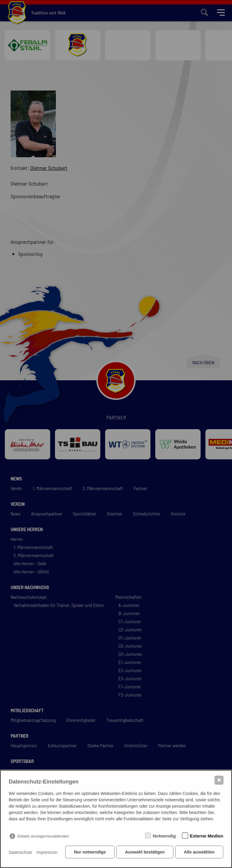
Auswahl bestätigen (144, 853)
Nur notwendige (89, 853)
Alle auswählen (199, 853)
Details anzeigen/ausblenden (43, 837)
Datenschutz (21, 853)
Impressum (47, 853)
